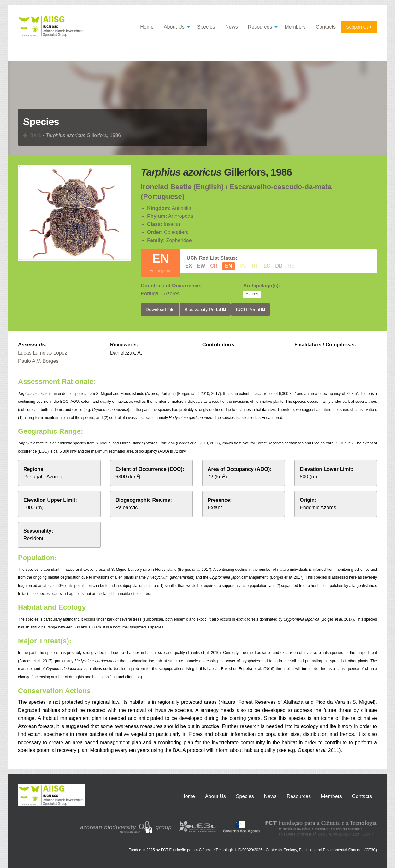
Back (32, 135)
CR (214, 266)
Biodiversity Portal (205, 309)
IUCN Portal (251, 309)
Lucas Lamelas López (43, 353)
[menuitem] (147, 27)
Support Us (359, 27)
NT (255, 266)
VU (243, 266)
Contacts (326, 27)
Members (295, 27)
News (232, 27)
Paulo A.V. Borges (38, 361)
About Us (174, 27)
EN (228, 266)
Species (206, 27)
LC (267, 266)
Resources (260, 27)
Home (147, 27)
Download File (160, 309)
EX (189, 266)
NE (291, 266)
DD (279, 266)
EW (201, 266)
